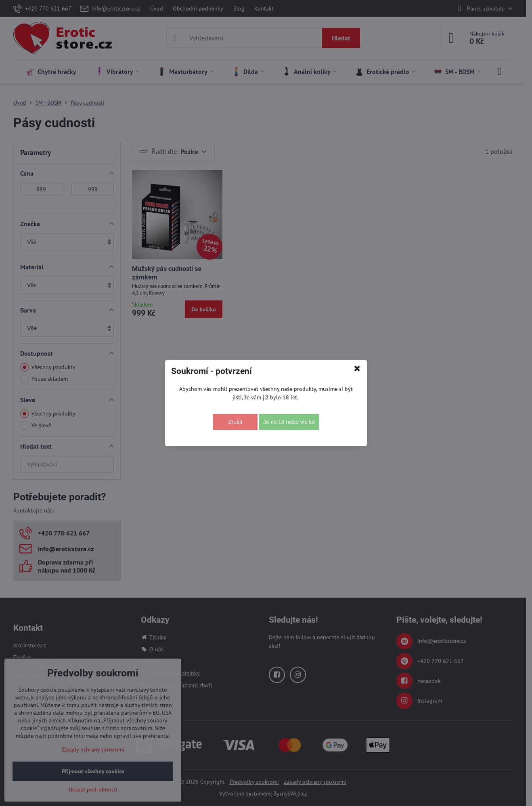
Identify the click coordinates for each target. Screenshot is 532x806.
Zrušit (235, 422)
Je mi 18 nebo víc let (289, 422)
